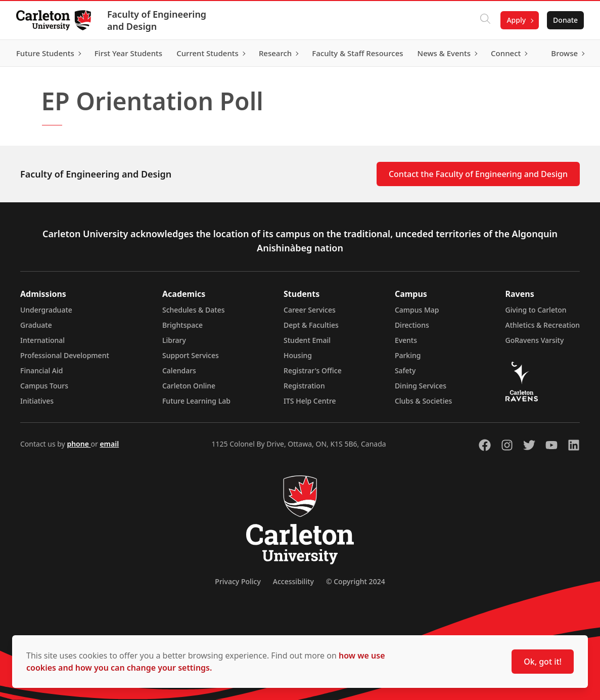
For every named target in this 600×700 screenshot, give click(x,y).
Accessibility (293, 581)
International (42, 340)
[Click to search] (485, 20)
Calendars (179, 370)
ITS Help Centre (310, 401)
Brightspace (182, 325)
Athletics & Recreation (543, 325)
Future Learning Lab (196, 401)
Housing (298, 355)
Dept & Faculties (311, 325)
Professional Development (65, 355)
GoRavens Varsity (535, 340)
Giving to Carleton (536, 310)
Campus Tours (44, 386)
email (109, 444)
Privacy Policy (238, 581)
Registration (304, 386)
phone (79, 444)
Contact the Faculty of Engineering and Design (478, 174)
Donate (565, 20)
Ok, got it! (543, 662)
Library (174, 340)
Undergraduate (46, 310)
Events (406, 340)
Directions (412, 325)
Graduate (36, 325)
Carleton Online (189, 386)
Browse (564, 53)
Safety (405, 370)
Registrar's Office (313, 370)
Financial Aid (41, 370)
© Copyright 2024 (356, 581)
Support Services (191, 355)
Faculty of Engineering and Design (157, 20)
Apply (516, 20)
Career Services (310, 310)
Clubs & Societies (423, 401)
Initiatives (37, 401)
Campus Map (417, 310)
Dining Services (421, 386)
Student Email (307, 340)
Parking (408, 355)
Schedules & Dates (194, 310)
